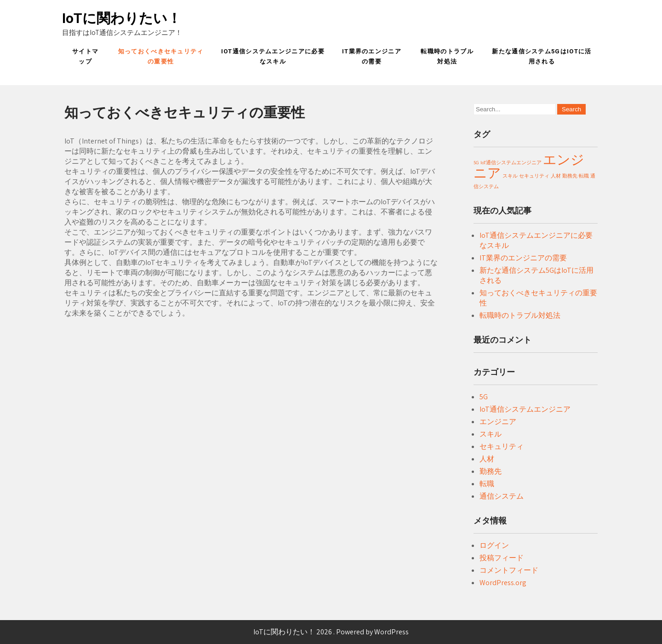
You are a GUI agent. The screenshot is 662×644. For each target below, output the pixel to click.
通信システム (502, 496)
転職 (487, 484)
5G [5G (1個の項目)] (476, 162)
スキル (491, 434)
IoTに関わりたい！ (122, 18)
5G (484, 397)
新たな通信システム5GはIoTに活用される (542, 56)
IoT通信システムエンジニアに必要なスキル (273, 56)
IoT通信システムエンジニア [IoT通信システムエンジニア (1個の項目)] (511, 162)
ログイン (494, 545)
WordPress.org (503, 583)
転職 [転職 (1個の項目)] (584, 176)
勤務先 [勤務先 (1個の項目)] (570, 176)
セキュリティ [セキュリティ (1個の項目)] (534, 176)
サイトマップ (85, 56)
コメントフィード (509, 570)
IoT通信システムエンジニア (525, 409)
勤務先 (491, 471)
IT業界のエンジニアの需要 (372, 56)
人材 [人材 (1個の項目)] (556, 176)
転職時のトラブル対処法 (447, 56)
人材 (487, 459)
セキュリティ (502, 446)
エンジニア (498, 422)
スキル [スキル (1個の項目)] (510, 176)
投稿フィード (502, 558)
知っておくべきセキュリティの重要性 (161, 56)
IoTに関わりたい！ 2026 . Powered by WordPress (331, 632)
